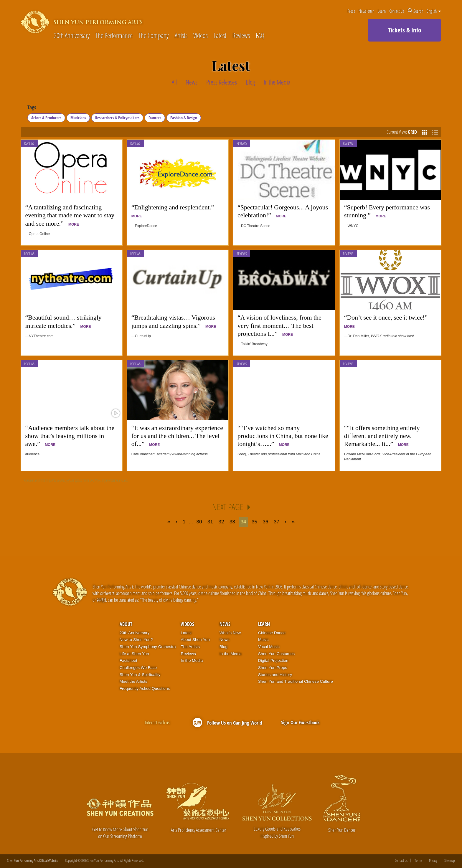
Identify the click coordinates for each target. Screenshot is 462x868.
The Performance (114, 36)
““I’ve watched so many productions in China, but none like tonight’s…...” (283, 436)
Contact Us (397, 11)
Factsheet (128, 660)
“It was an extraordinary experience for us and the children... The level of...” (177, 436)
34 (244, 522)
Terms (418, 861)
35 (254, 522)
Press (351, 11)
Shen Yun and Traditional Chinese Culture (296, 681)
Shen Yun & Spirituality (140, 675)
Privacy (433, 861)
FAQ (260, 36)
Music (263, 640)
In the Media (192, 660)
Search (415, 11)
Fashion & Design (184, 118)
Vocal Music (269, 647)
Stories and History (275, 675)
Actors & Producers (46, 118)
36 (266, 522)
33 (232, 522)
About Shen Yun (195, 640)
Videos (201, 36)
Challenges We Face (138, 668)
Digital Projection (273, 660)
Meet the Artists (133, 681)
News (225, 624)
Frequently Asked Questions (145, 688)
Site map (450, 861)
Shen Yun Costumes (276, 654)
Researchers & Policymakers (117, 118)
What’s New (230, 633)
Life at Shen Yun (134, 654)
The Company (154, 36)
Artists (181, 36)
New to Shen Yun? (136, 640)
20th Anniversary (72, 36)
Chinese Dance (272, 633)
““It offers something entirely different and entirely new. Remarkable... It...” (382, 436)
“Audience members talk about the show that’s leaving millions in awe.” (70, 436)
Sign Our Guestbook (300, 722)
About (126, 624)
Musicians (78, 118)
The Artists (190, 647)
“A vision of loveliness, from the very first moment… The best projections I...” (279, 326)
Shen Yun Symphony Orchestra (148, 647)
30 (199, 522)
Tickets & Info (405, 30)
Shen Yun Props (273, 668)
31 (210, 522)
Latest (220, 36)
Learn (382, 11)
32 (221, 522)
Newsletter (366, 11)
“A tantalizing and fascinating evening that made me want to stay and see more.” (70, 215)
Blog (223, 647)
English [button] (434, 11)
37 (277, 522)
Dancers (155, 118)
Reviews (241, 36)
